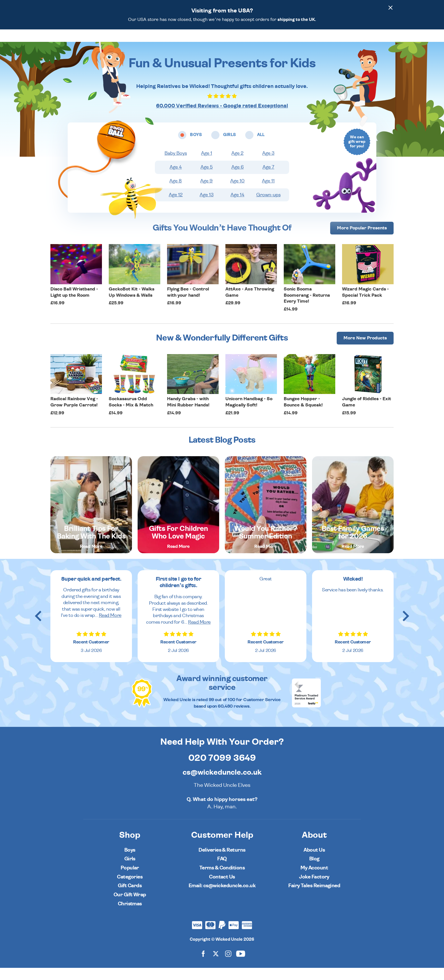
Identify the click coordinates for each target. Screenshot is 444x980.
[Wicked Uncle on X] (216, 966)
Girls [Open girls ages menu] (193, 41)
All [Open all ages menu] (214, 41)
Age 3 (268, 165)
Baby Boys (176, 165)
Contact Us (222, 889)
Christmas (130, 916)
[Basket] (388, 42)
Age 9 (206, 193)
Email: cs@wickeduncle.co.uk (222, 898)
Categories (241, 41)
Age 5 (207, 179)
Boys (130, 862)
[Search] (356, 42)
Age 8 (176, 193)
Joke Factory (314, 889)
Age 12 (176, 207)
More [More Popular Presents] (362, 240)
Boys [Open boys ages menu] (169, 41)
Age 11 (268, 193)
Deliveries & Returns (222, 862)
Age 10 (237, 193)
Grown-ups (268, 207)
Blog (314, 871)
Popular (273, 41)
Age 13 (207, 207)
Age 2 (237, 165)
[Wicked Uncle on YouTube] (241, 966)
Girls (130, 871)
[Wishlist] (340, 42)
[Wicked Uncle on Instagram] (228, 966)
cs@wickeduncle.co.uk (222, 785)
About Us (314, 862)
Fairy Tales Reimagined (314, 898)
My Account (314, 880)
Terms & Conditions (222, 880)
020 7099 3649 (222, 770)
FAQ (222, 871)
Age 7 (268, 179)
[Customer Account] (372, 42)
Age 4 (176, 179)
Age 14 (237, 207)
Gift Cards (130, 898)
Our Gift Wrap (130, 907)
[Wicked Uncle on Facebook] (203, 966)
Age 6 (238, 179)
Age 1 (207, 165)
